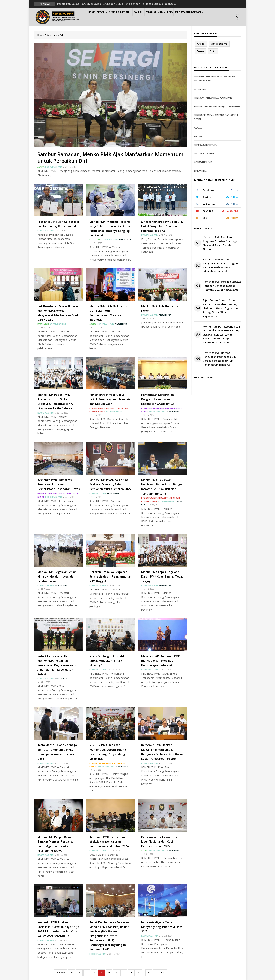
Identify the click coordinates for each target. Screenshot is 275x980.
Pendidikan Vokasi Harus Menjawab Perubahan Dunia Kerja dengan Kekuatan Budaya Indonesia (116, 4)
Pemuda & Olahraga (205, 145)
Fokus (200, 51)
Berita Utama (219, 44)
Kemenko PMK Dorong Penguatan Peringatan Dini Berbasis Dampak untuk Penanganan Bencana (220, 359)
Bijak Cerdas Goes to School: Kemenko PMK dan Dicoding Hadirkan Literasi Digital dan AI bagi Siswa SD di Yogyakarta (221, 308)
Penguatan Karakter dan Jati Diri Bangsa (217, 107)
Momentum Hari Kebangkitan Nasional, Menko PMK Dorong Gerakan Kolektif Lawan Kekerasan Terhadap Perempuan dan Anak (221, 335)
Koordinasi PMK (54, 167)
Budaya (198, 137)
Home (93, 17)
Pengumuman (168, 17)
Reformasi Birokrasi (206, 17)
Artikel (201, 44)
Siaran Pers (125, 240)
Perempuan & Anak (204, 154)
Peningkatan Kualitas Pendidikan (213, 98)
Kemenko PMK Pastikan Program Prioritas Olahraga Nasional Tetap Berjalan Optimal (220, 243)
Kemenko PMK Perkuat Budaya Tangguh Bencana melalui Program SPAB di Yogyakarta (222, 286)
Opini (213, 51)
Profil (107, 17)
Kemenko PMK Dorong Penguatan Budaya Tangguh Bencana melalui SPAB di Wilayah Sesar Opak (221, 266)
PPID (185, 17)
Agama (41, 167)
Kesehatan (95, 240)
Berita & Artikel (128, 17)
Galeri (149, 17)
